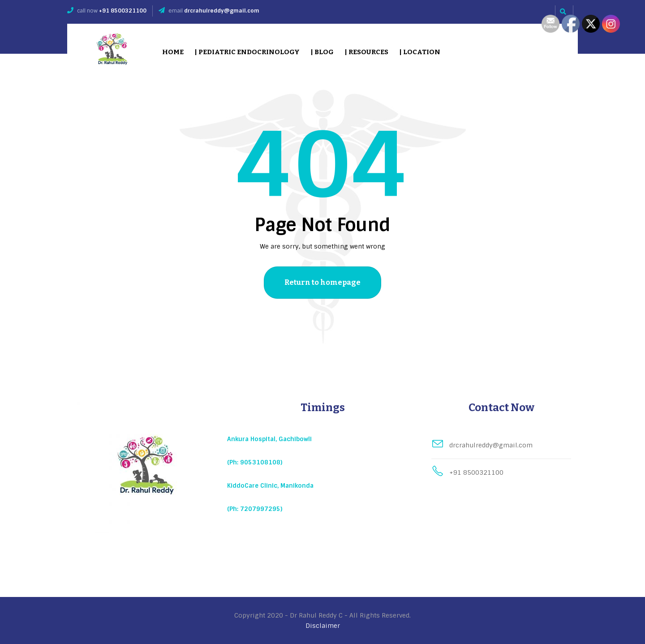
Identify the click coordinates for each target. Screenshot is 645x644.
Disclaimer (323, 626)
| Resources (366, 52)
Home (173, 52)
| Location (420, 52)
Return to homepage (322, 282)
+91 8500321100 (123, 11)
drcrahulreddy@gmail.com (222, 11)
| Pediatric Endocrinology (247, 52)
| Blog (322, 52)
